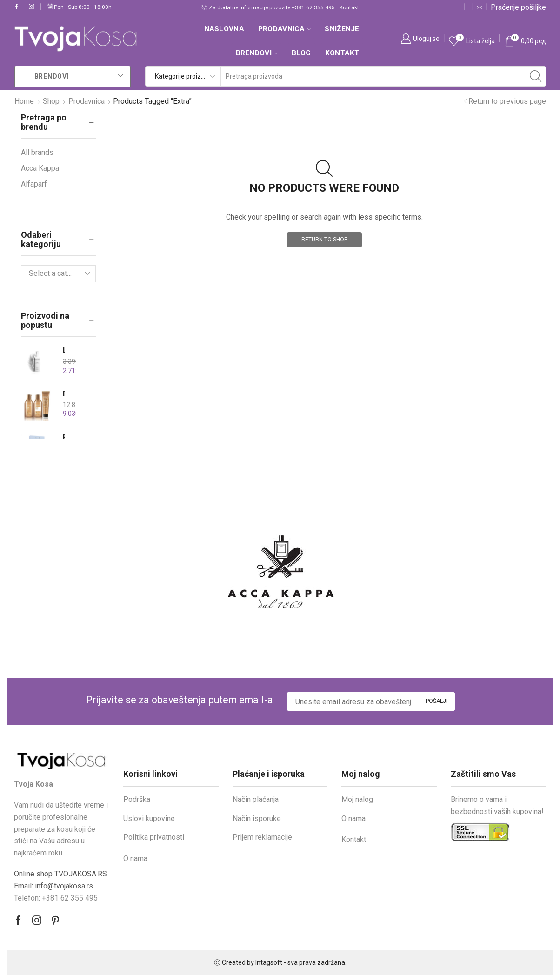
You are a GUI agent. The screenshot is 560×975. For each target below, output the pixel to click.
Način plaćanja (256, 799)
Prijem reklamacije (262, 837)
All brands (37, 152)
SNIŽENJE (342, 29)
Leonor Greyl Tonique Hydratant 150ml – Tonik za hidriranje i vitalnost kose (64, 351)
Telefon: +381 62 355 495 (56, 898)
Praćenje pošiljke (518, 7)
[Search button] (536, 76)
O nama (135, 858)
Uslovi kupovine (149, 818)
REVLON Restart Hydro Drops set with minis (64, 437)
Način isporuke (257, 818)
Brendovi (257, 53)
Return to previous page (507, 101)
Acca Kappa (40, 168)
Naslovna (224, 29)
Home (24, 101)
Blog (301, 53)
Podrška (137, 799)
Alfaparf (34, 184)
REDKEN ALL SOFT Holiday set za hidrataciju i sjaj (64, 394)
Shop (51, 101)
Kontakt (349, 7)
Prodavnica (285, 29)
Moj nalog (357, 799)
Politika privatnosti (154, 837)
